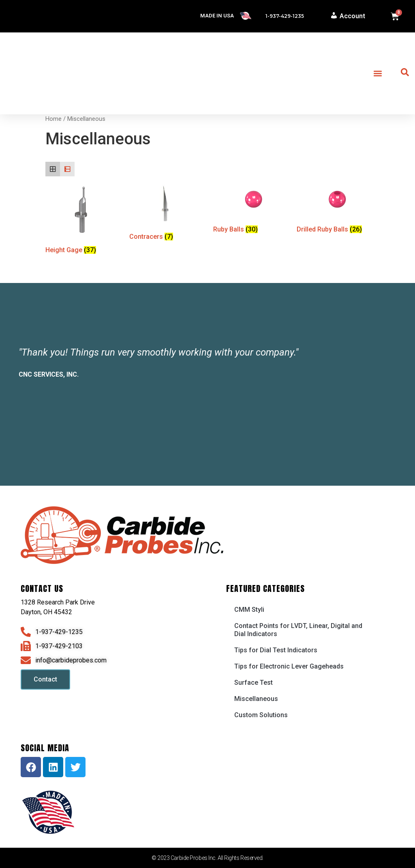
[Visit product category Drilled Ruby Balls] (332, 210)
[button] (378, 74)
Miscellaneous (256, 699)
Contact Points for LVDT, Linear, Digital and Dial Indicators (298, 630)
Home (53, 119)
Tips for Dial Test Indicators (276, 650)
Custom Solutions (261, 715)
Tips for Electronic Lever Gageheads (289, 666)
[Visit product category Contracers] (165, 213)
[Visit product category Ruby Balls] (249, 210)
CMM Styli (249, 610)
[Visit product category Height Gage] (81, 220)
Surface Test (253, 683)
